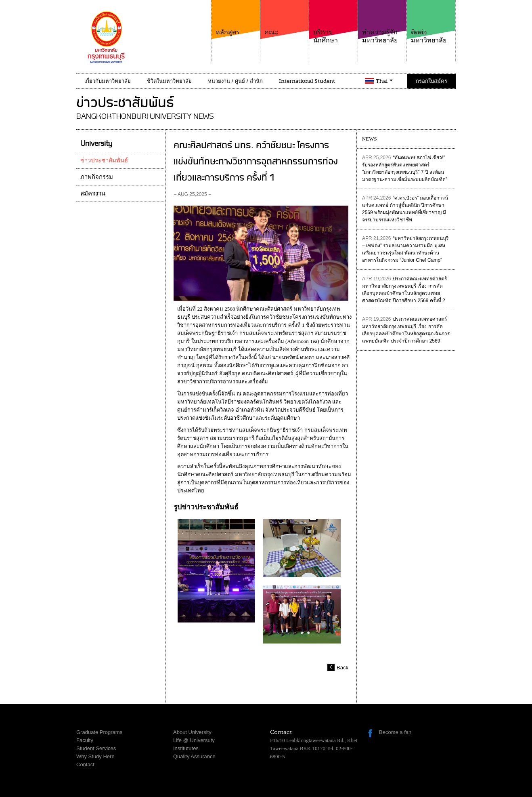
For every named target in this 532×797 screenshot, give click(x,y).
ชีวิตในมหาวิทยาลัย (169, 81)
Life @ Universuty (194, 740)
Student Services (96, 748)
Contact (85, 764)
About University (192, 732)
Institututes (186, 748)
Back (342, 668)
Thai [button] (384, 81)
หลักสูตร (236, 18)
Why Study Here (95, 756)
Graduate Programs (99, 732)
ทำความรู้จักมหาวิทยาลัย (382, 22)
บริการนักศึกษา (333, 22)
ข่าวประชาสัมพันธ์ (104, 160)
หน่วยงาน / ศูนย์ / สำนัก (235, 81)
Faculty (85, 740)
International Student (307, 81)
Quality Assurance (194, 756)
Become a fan (395, 732)
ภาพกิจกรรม (97, 177)
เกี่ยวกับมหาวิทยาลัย (108, 81)
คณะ (285, 18)
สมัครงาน (93, 193)
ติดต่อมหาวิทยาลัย (431, 22)
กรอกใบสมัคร (431, 81)
